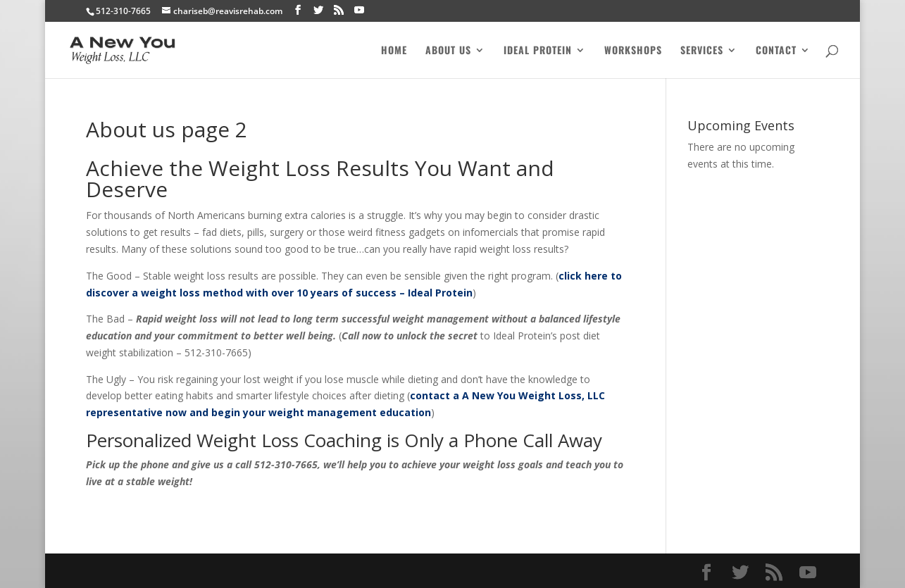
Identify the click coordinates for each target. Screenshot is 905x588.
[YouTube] (359, 10)
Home (394, 51)
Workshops (633, 51)
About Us (448, 51)
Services (702, 51)
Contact (776, 51)
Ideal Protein (538, 51)
